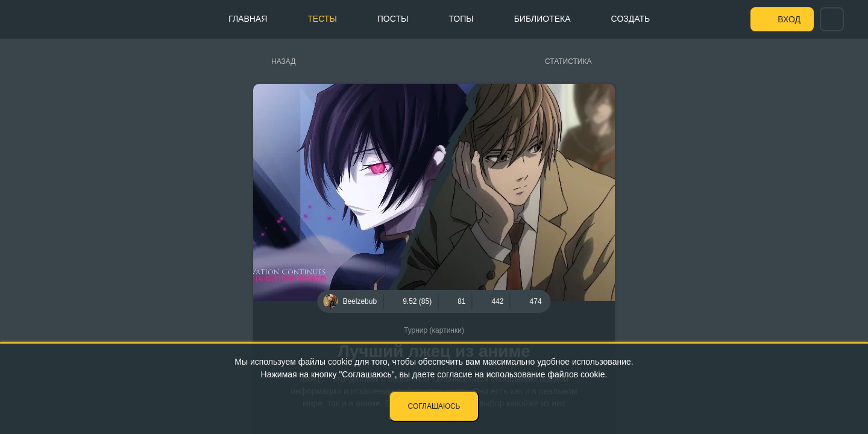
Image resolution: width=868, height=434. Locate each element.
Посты (393, 19)
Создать (631, 19)
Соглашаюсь (434, 406)
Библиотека (542, 19)
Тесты (322, 19)
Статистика (568, 61)
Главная (248, 19)
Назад (283, 61)
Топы (461, 19)
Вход (789, 19)
